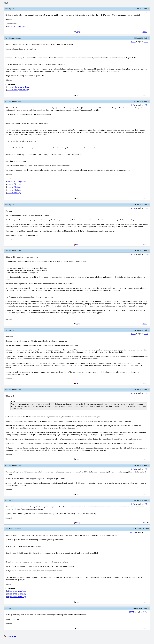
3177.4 (133, 208)
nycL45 (12, 9)
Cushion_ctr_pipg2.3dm (16, 181)
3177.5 (133, 254)
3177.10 (133, 532)
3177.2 (133, 42)
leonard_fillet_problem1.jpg (18, 87)
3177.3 (133, 105)
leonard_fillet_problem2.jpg (18, 90)
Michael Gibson (15, 38)
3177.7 (133, 393)
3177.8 (133, 469)
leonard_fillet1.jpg (14, 184)
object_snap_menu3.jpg (17, 597)
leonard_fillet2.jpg (14, 187)
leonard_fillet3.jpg (14, 190)
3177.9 (133, 504)
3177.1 (146, 12)
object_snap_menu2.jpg (17, 594)
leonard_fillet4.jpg (14, 193)
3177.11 (132, 612)
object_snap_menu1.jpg (17, 591)
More (146, 32)
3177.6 (133, 334)
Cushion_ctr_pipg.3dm (16, 26)
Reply (78, 32)
